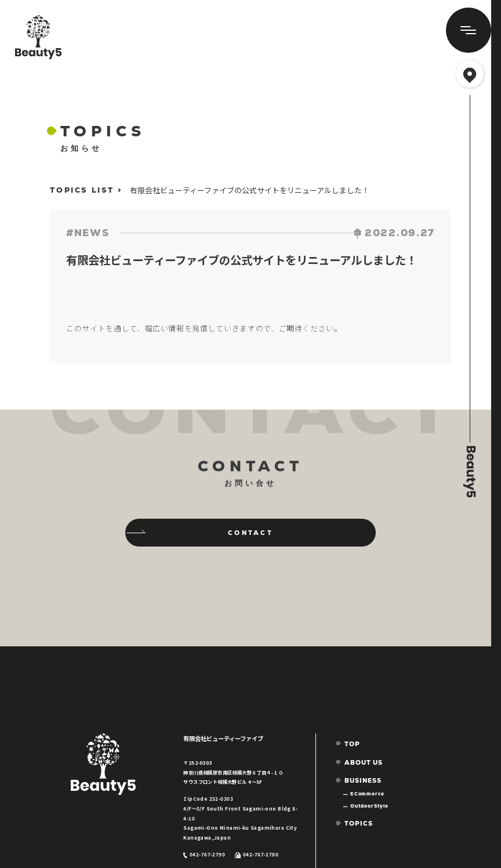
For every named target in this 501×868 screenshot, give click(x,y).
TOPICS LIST (82, 190)
